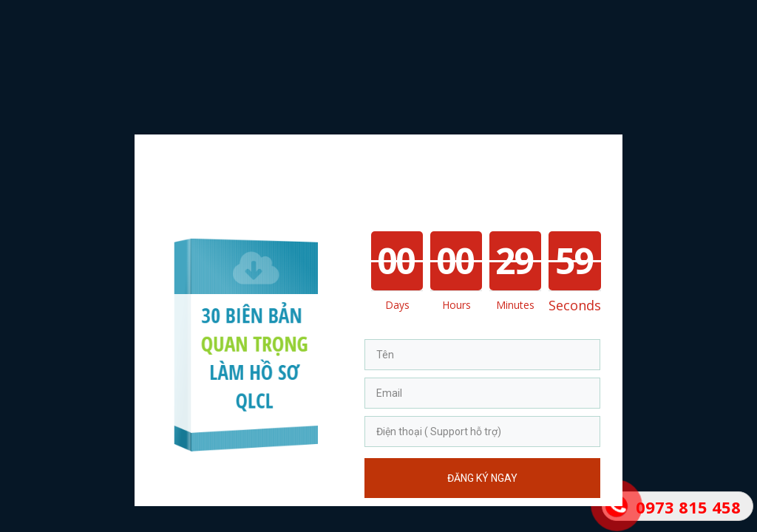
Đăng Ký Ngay (482, 478)
